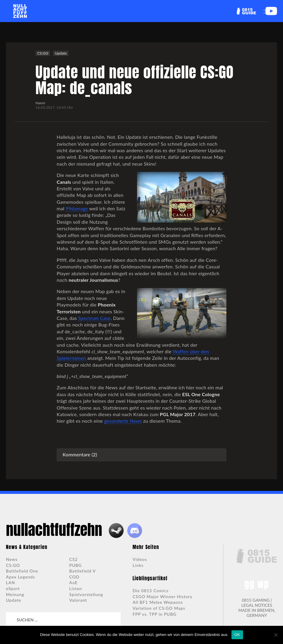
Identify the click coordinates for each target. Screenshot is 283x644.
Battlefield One (22, 571)
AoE (74, 582)
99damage (77, 208)
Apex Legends (21, 577)
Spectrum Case (95, 318)
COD (74, 577)
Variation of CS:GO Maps (159, 608)
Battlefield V (83, 571)
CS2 (74, 559)
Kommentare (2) (80, 454)
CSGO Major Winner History (163, 596)
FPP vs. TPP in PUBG (154, 614)
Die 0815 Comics (151, 591)
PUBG (76, 565)
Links (138, 565)
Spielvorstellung (86, 594)
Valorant (78, 600)
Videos (140, 559)
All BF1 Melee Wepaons (158, 602)
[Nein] (276, 635)
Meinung (15, 594)
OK (237, 635)
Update (61, 53)
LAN (10, 582)
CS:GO (43, 53)
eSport (13, 588)
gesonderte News (123, 421)
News (12, 559)
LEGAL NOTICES (257, 605)
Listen (76, 588)
